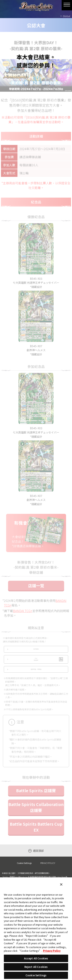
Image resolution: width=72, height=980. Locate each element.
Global (66, 16)
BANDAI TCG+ (23, 615)
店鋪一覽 (36, 589)
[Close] (61, 884)
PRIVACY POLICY (48, 874)
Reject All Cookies (36, 967)
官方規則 (36, 654)
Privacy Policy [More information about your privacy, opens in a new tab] (52, 951)
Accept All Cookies (36, 958)
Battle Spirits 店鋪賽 (36, 802)
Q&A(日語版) (36, 667)
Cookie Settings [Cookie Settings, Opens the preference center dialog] (36, 975)
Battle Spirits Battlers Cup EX (36, 838)
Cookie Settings (24, 875)
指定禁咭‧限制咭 (36, 680)
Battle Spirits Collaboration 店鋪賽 (36, 819)
